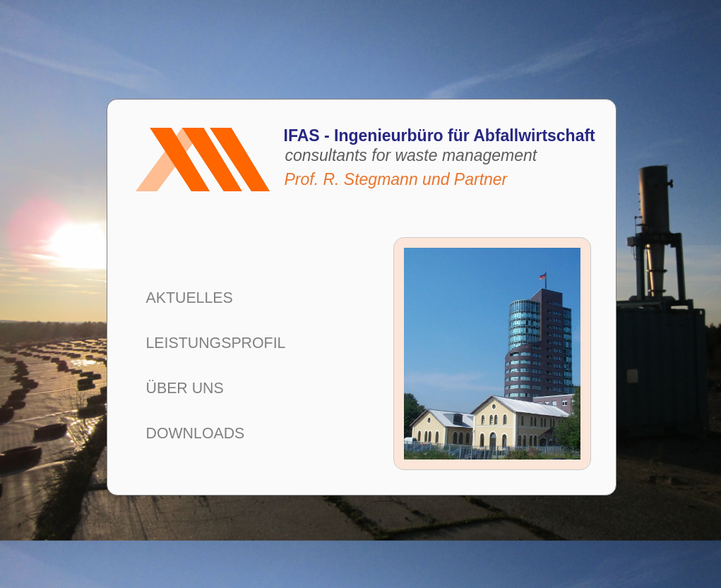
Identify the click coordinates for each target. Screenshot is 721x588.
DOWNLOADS (196, 433)
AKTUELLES (190, 298)
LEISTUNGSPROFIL (216, 343)
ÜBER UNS (185, 388)
